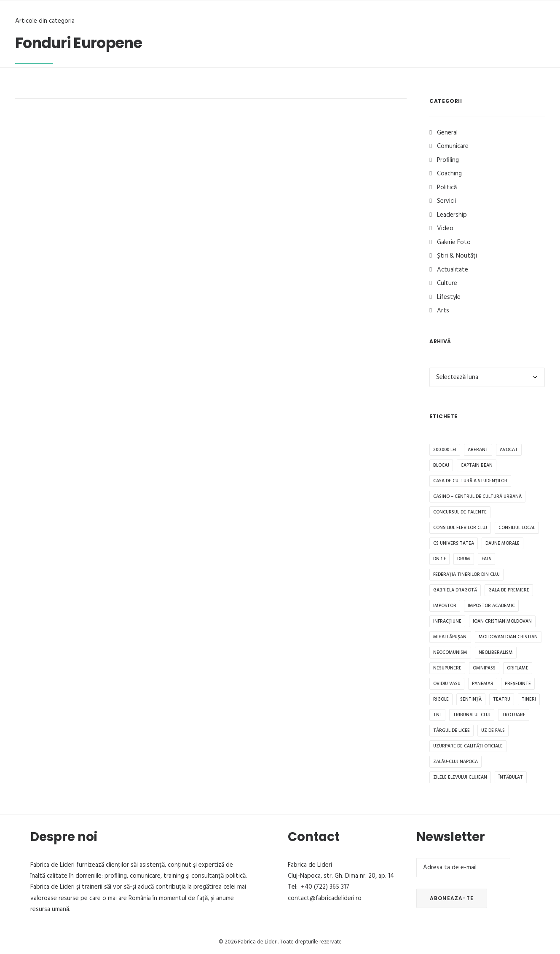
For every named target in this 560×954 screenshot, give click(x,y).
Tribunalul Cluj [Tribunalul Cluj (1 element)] (472, 715)
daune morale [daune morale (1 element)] (502, 543)
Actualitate (453, 270)
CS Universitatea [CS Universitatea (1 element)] (454, 543)
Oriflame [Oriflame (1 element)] (518, 668)
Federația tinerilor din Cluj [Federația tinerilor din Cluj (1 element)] (466, 575)
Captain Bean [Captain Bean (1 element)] (477, 465)
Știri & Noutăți (457, 256)
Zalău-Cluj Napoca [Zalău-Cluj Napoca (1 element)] (456, 762)
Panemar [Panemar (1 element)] (483, 684)
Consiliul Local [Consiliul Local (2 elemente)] (517, 528)
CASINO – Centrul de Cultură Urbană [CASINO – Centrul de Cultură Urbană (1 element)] (477, 497)
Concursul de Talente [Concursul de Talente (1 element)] (460, 512)
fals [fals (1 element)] (486, 559)
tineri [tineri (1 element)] (529, 699)
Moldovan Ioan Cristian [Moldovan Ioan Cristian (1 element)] (508, 637)
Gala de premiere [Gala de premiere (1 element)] (509, 590)
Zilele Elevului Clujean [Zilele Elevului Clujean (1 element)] (460, 777)
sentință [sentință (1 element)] (471, 699)
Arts (443, 311)
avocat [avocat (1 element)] (509, 450)
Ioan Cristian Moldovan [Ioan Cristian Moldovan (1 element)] (502, 621)
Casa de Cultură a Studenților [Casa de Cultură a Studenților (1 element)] (470, 481)
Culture (447, 283)
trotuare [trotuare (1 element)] (514, 715)
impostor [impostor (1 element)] (445, 606)
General (447, 133)
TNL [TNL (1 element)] (437, 715)
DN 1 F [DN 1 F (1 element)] (439, 559)
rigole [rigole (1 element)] (441, 699)
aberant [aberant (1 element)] (478, 450)
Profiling (448, 160)
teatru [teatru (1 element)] (502, 699)
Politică (447, 188)
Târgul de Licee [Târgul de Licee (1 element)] (451, 731)
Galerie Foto (454, 242)
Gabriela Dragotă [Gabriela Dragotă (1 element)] (455, 590)
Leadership (452, 215)
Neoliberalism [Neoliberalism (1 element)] (496, 653)
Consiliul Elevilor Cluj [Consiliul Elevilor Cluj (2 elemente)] (460, 528)
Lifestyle (449, 297)
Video (445, 228)
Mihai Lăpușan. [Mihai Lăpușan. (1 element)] (450, 637)
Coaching (449, 174)
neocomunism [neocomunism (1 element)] (450, 653)
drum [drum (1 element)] (464, 559)
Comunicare (453, 146)
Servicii (446, 201)
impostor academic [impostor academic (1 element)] (491, 606)
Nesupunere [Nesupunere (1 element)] (447, 668)
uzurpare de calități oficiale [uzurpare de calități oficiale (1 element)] (468, 746)
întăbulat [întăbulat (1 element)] (511, 777)
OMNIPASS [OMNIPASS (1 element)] (484, 668)
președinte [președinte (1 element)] (518, 684)
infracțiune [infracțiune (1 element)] (447, 621)
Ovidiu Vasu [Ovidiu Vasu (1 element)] (447, 684)
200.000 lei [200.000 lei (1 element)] (445, 450)
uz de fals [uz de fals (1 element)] (493, 731)
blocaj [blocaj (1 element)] (441, 465)
